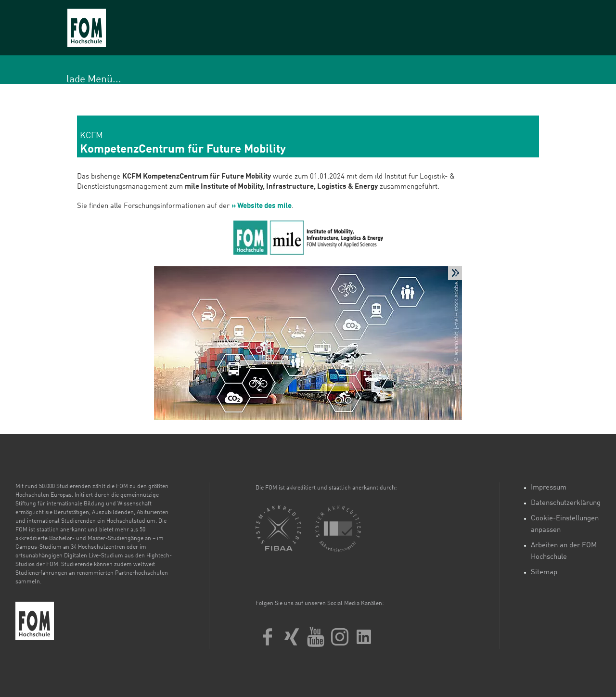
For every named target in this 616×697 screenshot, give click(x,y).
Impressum (549, 488)
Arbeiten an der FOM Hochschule (564, 551)
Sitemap (544, 573)
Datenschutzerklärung (566, 503)
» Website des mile (262, 206)
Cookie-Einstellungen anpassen (565, 524)
